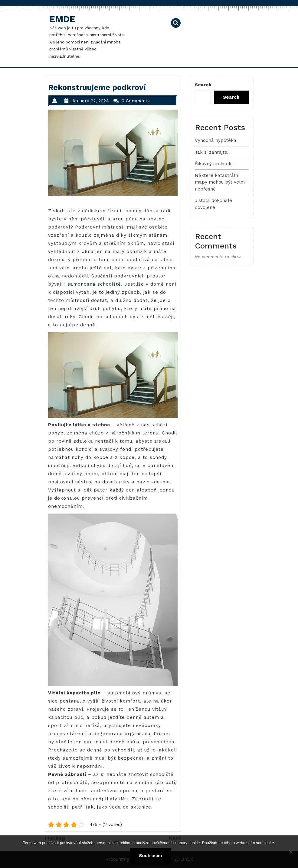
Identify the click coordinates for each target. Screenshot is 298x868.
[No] (290, 852)
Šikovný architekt (214, 164)
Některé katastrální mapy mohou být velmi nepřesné (220, 182)
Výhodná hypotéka (216, 140)
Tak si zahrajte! (212, 152)
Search (203, 85)
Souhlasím (151, 855)
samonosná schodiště (94, 284)
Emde (62, 19)
